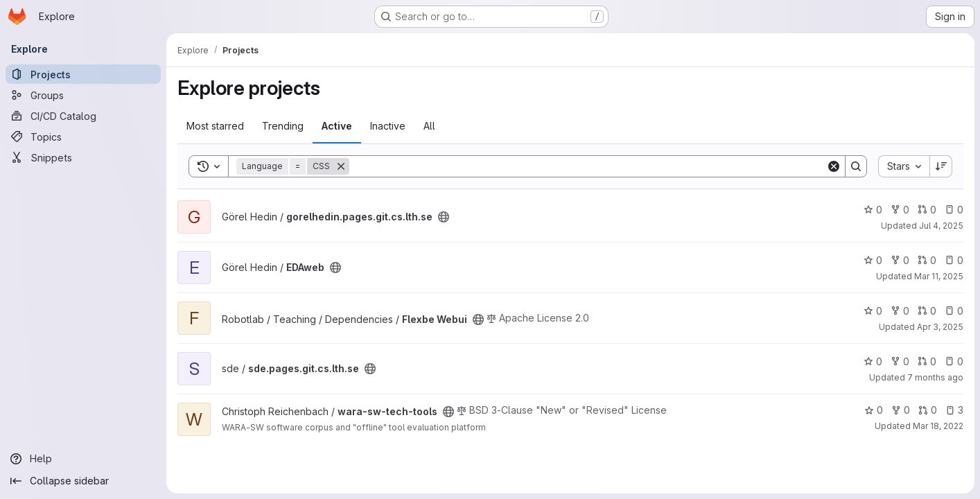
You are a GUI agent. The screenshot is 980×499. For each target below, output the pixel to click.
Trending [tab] (283, 126)
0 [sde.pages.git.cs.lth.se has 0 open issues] (954, 361)
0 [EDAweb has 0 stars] (873, 260)
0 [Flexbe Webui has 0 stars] (873, 311)
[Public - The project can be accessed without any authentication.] (444, 217)
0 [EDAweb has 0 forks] (900, 260)
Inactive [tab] (388, 126)
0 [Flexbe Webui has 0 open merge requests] (927, 311)
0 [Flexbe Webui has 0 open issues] (954, 311)
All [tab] (429, 126)
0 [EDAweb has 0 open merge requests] (927, 260)
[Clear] (834, 166)
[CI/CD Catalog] (83, 116)
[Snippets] (83, 157)
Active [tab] (337, 126)
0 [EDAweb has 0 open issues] (954, 260)
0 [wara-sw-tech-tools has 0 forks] (901, 410)
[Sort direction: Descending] (941, 166)
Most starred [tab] (215, 126)
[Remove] (341, 166)
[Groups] (83, 95)
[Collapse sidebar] (83, 481)
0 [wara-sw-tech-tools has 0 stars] (874, 410)
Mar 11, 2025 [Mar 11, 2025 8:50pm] (939, 276)
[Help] (83, 459)
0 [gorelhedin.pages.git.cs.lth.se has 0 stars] (873, 210)
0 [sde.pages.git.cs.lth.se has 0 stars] (873, 361)
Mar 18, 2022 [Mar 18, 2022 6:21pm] (938, 426)
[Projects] (83, 74)
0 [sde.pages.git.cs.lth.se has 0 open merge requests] (927, 361)
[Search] (588, 166)
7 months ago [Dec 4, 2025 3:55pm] (935, 377)
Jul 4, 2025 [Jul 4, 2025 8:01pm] (941, 226)
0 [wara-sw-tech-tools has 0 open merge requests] (928, 410)
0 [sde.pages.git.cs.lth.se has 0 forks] (900, 361)
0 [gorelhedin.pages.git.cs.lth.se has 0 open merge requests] (927, 210)
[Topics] (83, 137)
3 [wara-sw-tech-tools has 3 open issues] (954, 410)
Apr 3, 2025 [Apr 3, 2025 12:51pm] (940, 327)
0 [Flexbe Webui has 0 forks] (900, 311)
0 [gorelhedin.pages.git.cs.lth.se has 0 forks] (900, 210)
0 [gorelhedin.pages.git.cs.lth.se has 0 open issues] (954, 210)
